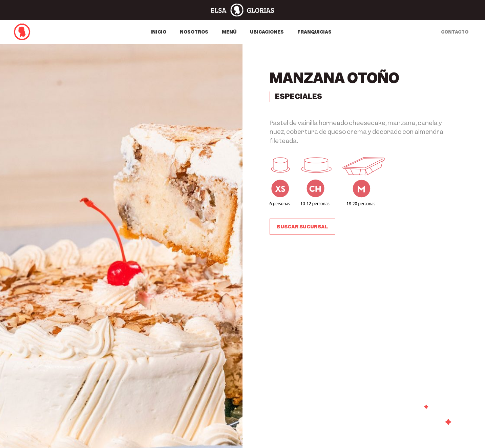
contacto (455, 32)
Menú (229, 32)
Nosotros (194, 32)
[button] (302, 227)
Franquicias (314, 32)
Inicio (158, 32)
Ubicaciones (267, 32)
